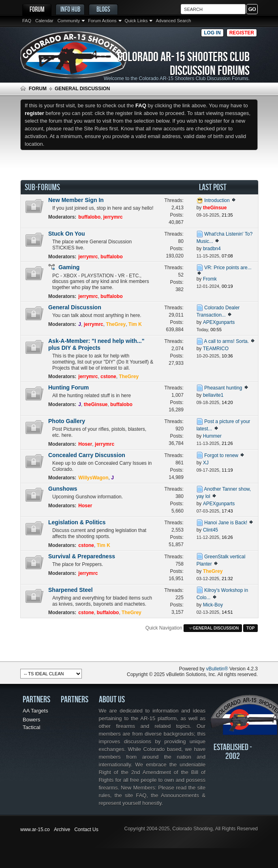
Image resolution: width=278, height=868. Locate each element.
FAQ (27, 21)
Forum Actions (102, 21)
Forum (37, 9)
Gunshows (63, 489)
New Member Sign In (76, 200)
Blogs (103, 9)
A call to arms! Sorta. (226, 341)
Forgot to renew (221, 455)
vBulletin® (217, 669)
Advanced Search (173, 21)
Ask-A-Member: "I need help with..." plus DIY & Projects (96, 344)
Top (250, 628)
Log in (212, 33)
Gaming (69, 267)
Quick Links (136, 21)
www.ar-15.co (35, 830)
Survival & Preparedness (82, 556)
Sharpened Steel (71, 590)
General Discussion (75, 307)
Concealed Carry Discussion (87, 455)
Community (69, 21)
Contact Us (86, 830)
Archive (62, 830)
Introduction (217, 200)
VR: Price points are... (228, 268)
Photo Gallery (67, 421)
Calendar (44, 21)
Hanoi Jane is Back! (226, 523)
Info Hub (70, 9)
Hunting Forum (68, 387)
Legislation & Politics (77, 522)
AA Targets (35, 711)
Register (242, 33)
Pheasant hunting (223, 388)
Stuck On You (67, 234)
